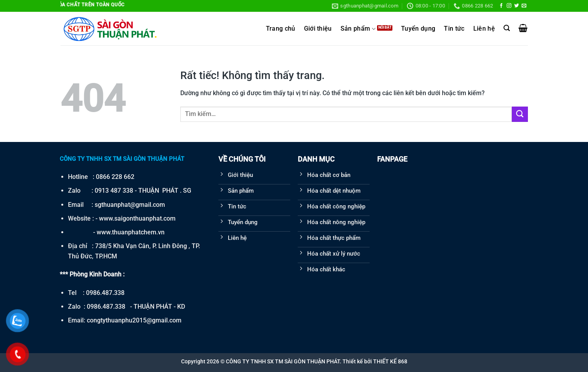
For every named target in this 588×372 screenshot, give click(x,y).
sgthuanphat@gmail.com (130, 205)
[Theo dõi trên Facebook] (501, 6)
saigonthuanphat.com (145, 218)
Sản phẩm (358, 29)
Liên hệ (484, 29)
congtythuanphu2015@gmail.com (134, 320)
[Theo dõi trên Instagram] (509, 6)
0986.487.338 (105, 293)
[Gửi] (520, 114)
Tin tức (454, 29)
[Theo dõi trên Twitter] (517, 6)
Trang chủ (281, 29)
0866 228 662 (115, 177)
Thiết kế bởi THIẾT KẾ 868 (375, 361)
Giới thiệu (318, 29)
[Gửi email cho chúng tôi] (524, 6)
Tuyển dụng (418, 29)
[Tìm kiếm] (507, 28)
